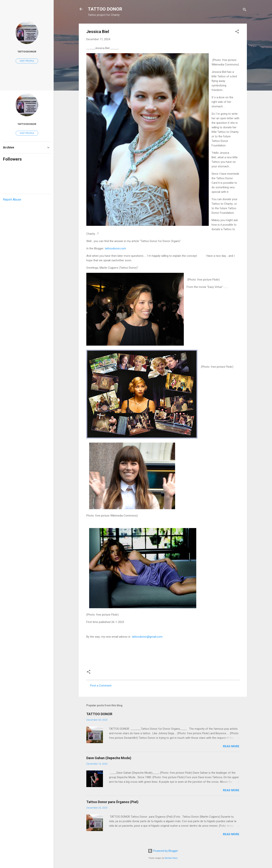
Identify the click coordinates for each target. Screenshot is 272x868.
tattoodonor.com (115, 248)
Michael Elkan (171, 858)
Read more (231, 746)
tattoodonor (27, 52)
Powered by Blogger (163, 851)
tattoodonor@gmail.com (147, 637)
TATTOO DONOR (105, 9)
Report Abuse (12, 200)
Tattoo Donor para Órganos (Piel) (112, 802)
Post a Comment (101, 686)
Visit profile (27, 61)
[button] (237, 32)
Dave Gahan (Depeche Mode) (109, 758)
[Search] (245, 10)
